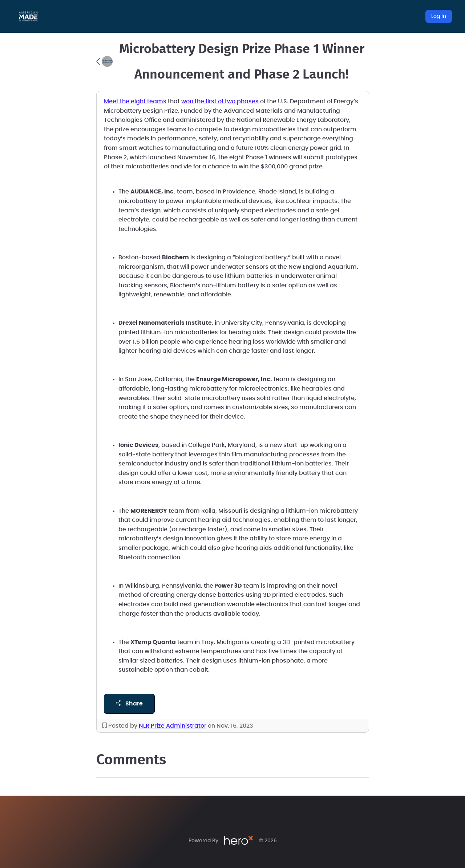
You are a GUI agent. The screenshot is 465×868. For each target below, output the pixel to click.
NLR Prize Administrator (173, 726)
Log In (439, 16)
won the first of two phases (220, 101)
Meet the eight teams (135, 101)
